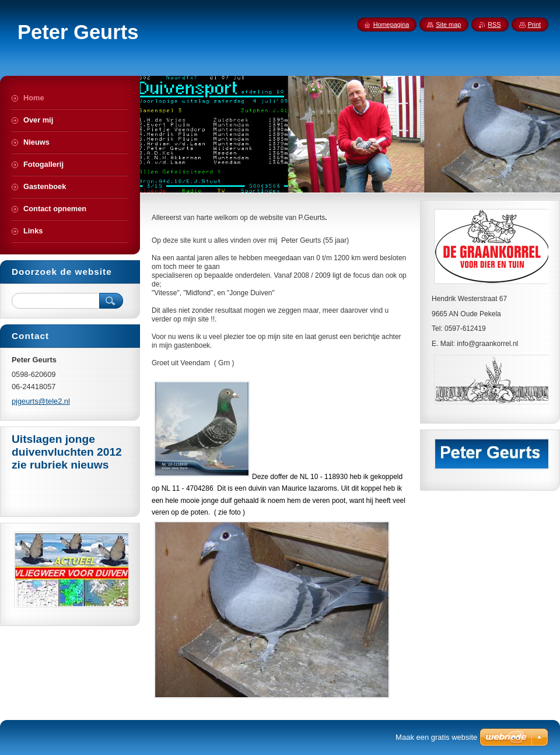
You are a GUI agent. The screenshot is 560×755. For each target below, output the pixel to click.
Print (534, 25)
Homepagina (391, 25)
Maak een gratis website (436, 737)
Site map (448, 25)
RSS (494, 25)
